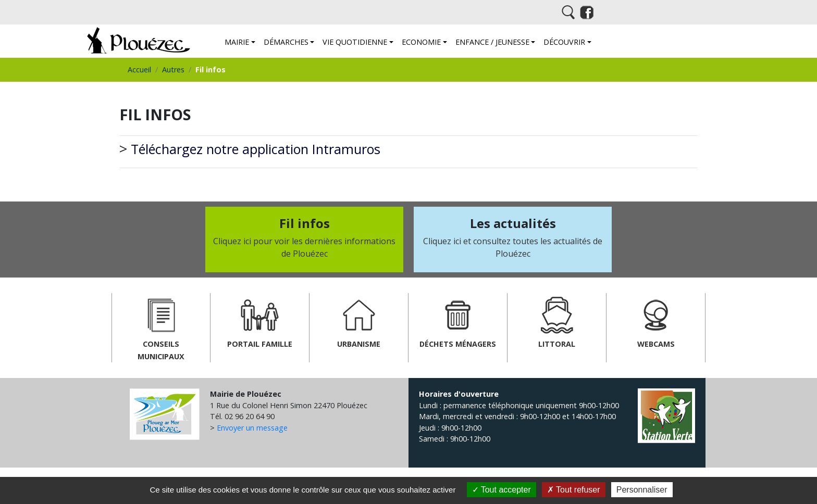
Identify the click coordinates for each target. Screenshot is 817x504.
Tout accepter (502, 490)
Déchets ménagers (458, 321)
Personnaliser (642, 490)
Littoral (557, 321)
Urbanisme (359, 321)
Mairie (237, 42)
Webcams (656, 321)
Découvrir (564, 42)
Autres (173, 70)
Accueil (139, 70)
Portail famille (260, 321)
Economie (421, 42)
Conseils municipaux (161, 327)
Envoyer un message (252, 428)
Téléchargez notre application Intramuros (256, 149)
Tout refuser (574, 490)
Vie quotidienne (355, 42)
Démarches (286, 42)
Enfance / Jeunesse (492, 42)
